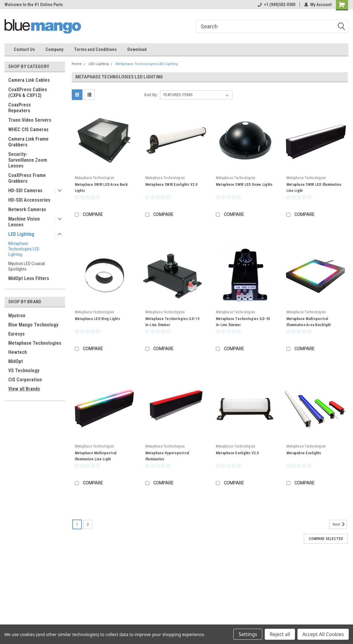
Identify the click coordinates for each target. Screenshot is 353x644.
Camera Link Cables (29, 80)
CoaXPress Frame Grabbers (27, 178)
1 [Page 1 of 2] (77, 524)
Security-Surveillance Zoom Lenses (28, 160)
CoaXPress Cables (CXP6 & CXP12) (28, 92)
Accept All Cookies (323, 634)
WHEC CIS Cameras (28, 130)
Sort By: (151, 95)
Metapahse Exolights (304, 453)
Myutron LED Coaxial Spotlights (27, 266)
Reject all (280, 634)
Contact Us (24, 49)
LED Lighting (21, 234)
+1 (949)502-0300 (277, 5)
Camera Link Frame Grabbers (28, 142)
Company (55, 49)
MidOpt (16, 361)
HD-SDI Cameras (25, 191)
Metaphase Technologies (35, 343)
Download (137, 49)
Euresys (16, 334)
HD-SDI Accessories (29, 200)
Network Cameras (27, 209)
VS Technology (24, 371)
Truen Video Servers (30, 120)
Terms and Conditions (95, 49)
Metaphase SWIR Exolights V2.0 (171, 185)
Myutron (17, 316)
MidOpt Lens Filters (29, 278)
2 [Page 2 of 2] (88, 524)
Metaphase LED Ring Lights (97, 319)
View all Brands (24, 389)
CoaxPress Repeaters (20, 108)
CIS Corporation (25, 380)
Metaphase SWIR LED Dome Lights (244, 185)
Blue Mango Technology (33, 325)
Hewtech (18, 352)
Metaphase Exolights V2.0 (237, 453)
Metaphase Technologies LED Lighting (24, 249)
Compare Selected (326, 539)
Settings (248, 634)
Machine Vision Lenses (24, 222)
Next (340, 524)
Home (77, 64)
